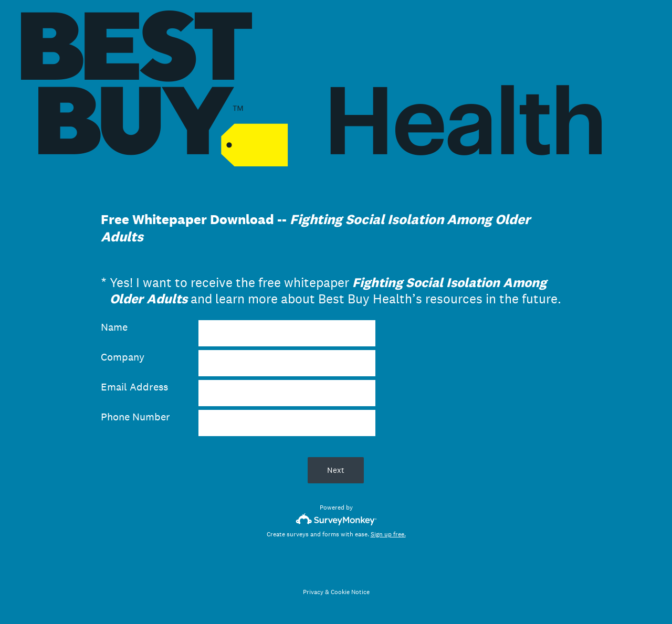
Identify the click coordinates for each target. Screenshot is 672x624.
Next (336, 470)
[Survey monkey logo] (336, 519)
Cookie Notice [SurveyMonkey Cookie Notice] (350, 592)
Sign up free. (388, 534)
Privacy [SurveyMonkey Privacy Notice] (313, 592)
